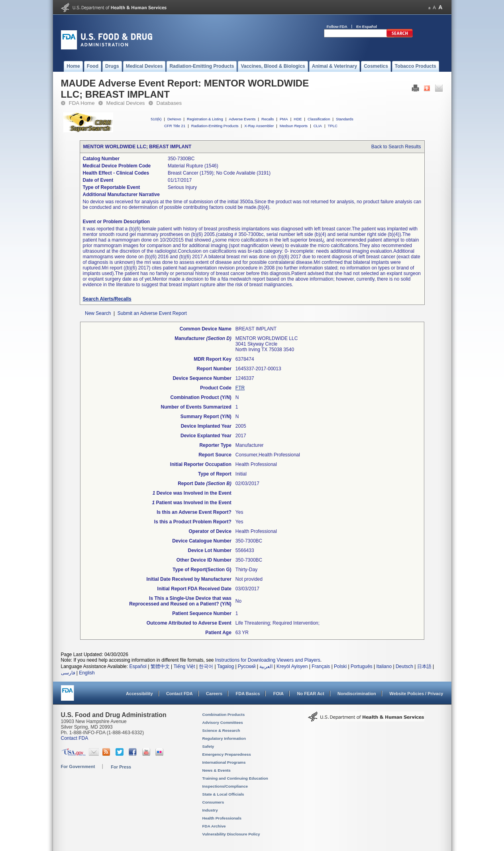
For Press (121, 767)
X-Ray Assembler (259, 126)
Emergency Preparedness (227, 754)
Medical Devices (126, 103)
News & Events (217, 770)
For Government (78, 766)
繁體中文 (160, 666)
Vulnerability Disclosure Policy (231, 834)
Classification (319, 119)
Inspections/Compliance (225, 786)
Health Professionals (222, 818)
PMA (284, 119)
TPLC (333, 126)
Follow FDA (337, 27)
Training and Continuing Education (235, 778)
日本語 (424, 666)
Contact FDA (179, 694)
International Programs (224, 762)
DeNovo (174, 119)
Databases (169, 103)
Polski (340, 666)
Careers (214, 694)
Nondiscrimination (357, 694)
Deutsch (404, 666)
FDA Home (82, 103)
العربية (266, 666)
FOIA (278, 694)
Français (321, 666)
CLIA (318, 126)
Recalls (268, 119)
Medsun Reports (294, 126)
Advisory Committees (223, 722)
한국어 (206, 666)
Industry (210, 810)
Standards (345, 119)
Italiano (384, 666)
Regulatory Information (224, 738)
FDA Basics (248, 694)
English (87, 673)
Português (362, 666)
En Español (367, 27)
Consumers (213, 802)
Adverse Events (242, 119)
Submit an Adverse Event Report (152, 313)
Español (138, 666)
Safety (208, 746)
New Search (98, 313)
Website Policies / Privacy (416, 694)
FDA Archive (214, 826)
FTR (240, 388)
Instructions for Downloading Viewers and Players (268, 660)
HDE (298, 119)
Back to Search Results (396, 147)
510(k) (156, 119)
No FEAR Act (310, 694)
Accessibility (139, 694)
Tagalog (226, 666)
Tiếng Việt (184, 666)
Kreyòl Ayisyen (292, 666)
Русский (247, 666)
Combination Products (224, 714)
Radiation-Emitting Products (215, 126)
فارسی (68, 673)
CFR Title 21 (175, 126)
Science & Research (221, 730)
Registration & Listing (205, 119)
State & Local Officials (223, 794)
